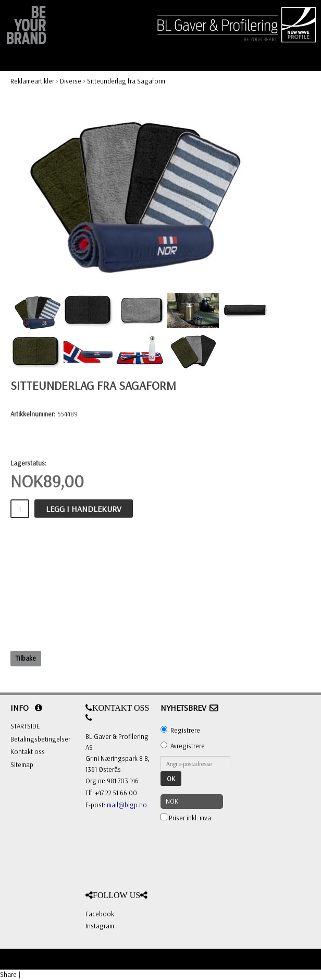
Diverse (71, 81)
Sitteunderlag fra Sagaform (126, 81)
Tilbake (26, 658)
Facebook (100, 914)
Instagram (100, 926)
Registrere (185, 730)
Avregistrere (188, 746)
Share (8, 974)
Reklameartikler (32, 81)
